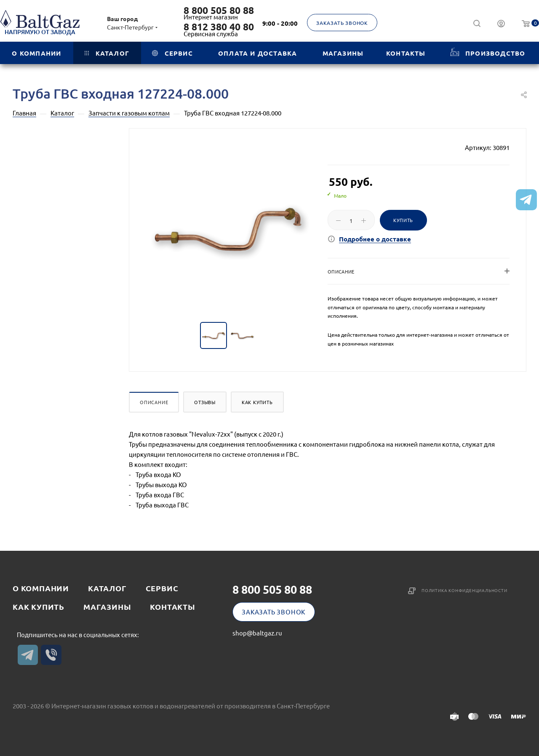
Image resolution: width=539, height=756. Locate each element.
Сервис (162, 588)
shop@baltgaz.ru (257, 633)
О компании (41, 588)
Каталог (107, 588)
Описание (154, 402)
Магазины (107, 607)
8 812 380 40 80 (219, 27)
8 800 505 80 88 (219, 11)
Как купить (257, 402)
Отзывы (205, 402)
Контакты (172, 607)
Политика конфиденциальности (464, 590)
